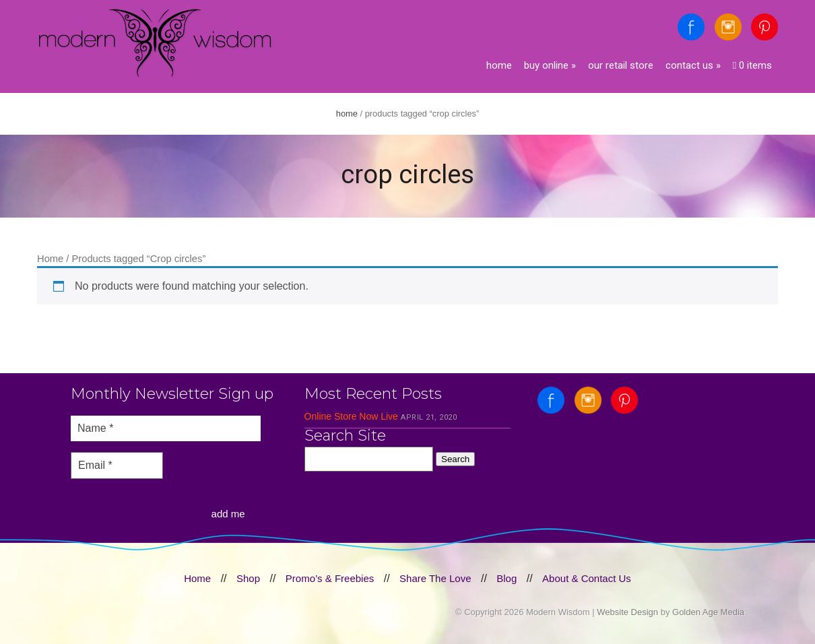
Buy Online (550, 65)
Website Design (627, 612)
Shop (248, 578)
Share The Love (435, 578)
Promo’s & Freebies (330, 578)
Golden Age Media (708, 612)
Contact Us (693, 65)
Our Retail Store (621, 65)
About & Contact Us (587, 578)
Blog (507, 578)
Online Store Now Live (351, 416)
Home (499, 65)
